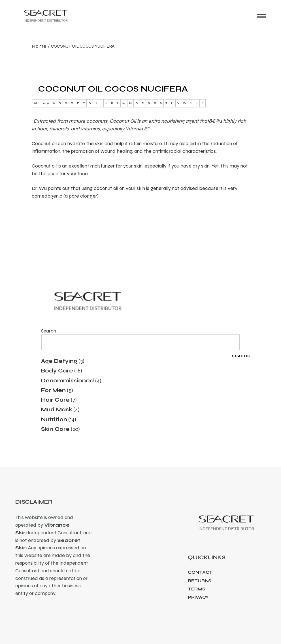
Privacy (198, 597)
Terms (196, 589)
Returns (200, 581)
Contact (200, 572)
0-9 (46, 103)
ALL (37, 103)
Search (49, 331)
